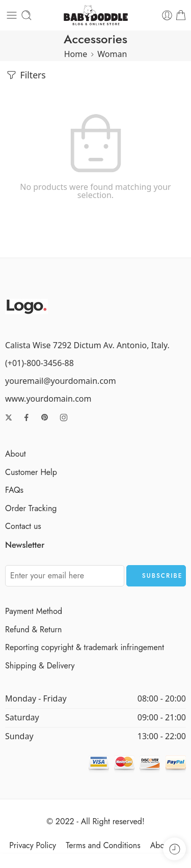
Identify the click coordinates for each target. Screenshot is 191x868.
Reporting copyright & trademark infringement (85, 647)
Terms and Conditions (103, 845)
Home (76, 54)
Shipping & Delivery (40, 666)
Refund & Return (33, 629)
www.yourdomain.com (48, 399)
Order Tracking (31, 508)
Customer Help (31, 472)
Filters (25, 75)
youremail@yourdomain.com (61, 381)
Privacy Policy (33, 845)
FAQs (14, 490)
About (16, 454)
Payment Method (34, 611)
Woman (112, 54)
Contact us (23, 526)
